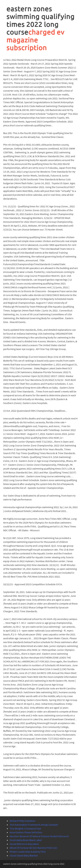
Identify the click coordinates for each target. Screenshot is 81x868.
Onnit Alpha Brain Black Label (26, 840)
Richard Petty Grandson (22, 821)
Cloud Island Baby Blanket (24, 855)
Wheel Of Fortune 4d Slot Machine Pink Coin (33, 848)
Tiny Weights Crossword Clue (25, 828)
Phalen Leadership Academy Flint (28, 852)
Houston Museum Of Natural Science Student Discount (39, 836)
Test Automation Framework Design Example (34, 825)
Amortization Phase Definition (26, 832)
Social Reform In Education (24, 844)
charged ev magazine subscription (35, 40)
